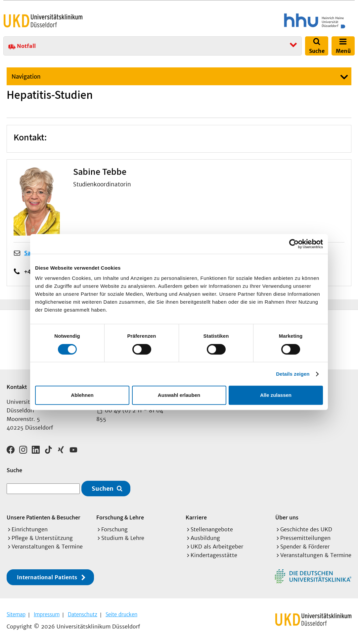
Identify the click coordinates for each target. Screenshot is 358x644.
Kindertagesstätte (214, 555)
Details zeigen (293, 374)
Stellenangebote (212, 529)
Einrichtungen (30, 529)
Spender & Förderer (305, 547)
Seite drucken (121, 614)
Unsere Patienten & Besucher (44, 517)
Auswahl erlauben (179, 395)
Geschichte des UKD (306, 529)
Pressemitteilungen (305, 538)
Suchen (103, 489)
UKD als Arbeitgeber (217, 547)
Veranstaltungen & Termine (47, 547)
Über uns (287, 517)
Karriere (196, 517)
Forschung (114, 529)
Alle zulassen (276, 395)
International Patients (47, 577)
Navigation (26, 77)
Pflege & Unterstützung (42, 538)
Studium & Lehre (123, 538)
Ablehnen (82, 395)
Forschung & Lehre (120, 517)
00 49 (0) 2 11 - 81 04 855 (130, 415)
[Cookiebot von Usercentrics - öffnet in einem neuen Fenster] (294, 244)
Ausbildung (205, 538)
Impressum (47, 614)
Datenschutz (83, 614)
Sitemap (16, 614)
